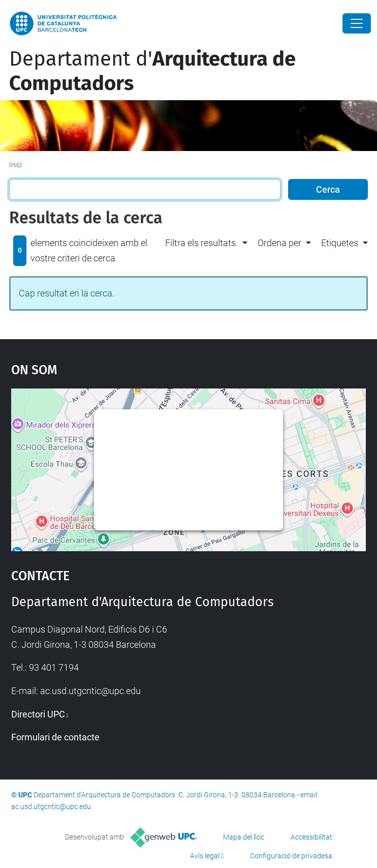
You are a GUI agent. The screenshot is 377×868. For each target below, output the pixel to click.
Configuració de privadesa (291, 856)
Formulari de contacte (55, 737)
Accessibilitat (311, 837)
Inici (15, 165)
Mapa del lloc (244, 837)
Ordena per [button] (279, 243)
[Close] (357, 23)
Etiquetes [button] (340, 243)
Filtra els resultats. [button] (201, 243)
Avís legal (205, 856)
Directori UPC (38, 714)
